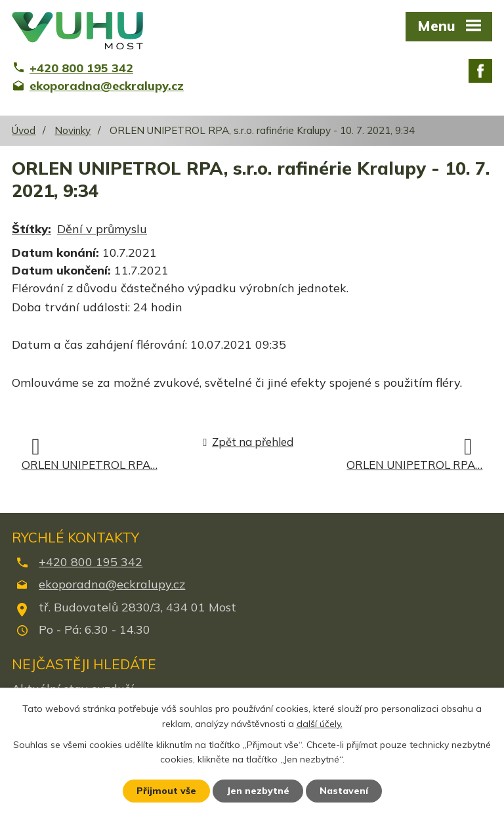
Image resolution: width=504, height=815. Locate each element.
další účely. (320, 724)
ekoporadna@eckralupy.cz (112, 584)
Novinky (73, 130)
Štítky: (31, 229)
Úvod (24, 130)
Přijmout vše (166, 791)
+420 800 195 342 (91, 562)
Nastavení (344, 791)
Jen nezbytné (258, 791)
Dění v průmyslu (102, 229)
